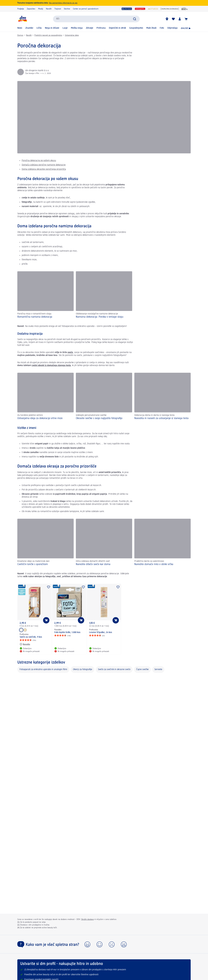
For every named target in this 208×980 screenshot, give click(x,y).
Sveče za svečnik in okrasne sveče (114, 669)
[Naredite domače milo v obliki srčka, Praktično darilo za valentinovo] (162, 543)
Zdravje (90, 28)
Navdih (49, 9)
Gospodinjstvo (136, 28)
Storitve (67, 9)
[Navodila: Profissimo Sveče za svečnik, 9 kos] (25, 644)
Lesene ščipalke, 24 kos (101, 632)
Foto (162, 28)
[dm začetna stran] (22, 19)
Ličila (39, 28)
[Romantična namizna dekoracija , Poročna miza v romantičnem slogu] (45, 295)
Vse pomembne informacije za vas (63, 3)
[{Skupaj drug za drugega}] (170, 9)
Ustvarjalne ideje (72, 35)
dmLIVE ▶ (186, 28)
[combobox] (96, 19)
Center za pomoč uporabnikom (86, 9)
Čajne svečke (142, 669)
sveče (70, 352)
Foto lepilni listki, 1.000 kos (67, 632)
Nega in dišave (52, 28)
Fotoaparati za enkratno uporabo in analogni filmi (43, 669)
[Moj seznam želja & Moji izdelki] (173, 19)
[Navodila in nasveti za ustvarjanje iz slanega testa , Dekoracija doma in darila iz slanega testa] (162, 397)
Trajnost (58, 9)
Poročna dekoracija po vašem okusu (39, 161)
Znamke (29, 28)
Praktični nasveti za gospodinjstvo (48, 35)
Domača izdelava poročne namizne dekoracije (44, 165)
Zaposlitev (31, 9)
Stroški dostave (87, 919)
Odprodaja (172, 28)
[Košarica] (186, 19)
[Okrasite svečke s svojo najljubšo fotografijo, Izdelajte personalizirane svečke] (104, 397)
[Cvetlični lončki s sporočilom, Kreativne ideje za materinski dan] (45, 543)
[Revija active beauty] (185, 9)
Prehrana (101, 28)
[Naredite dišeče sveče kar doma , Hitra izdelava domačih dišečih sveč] (104, 543)
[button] (87, 944)
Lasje (65, 28)
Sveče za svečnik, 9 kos (31, 637)
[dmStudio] (153, 9)
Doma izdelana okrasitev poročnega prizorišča (44, 169)
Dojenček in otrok (117, 28)
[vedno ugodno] (140, 9)
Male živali (151, 28)
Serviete (158, 669)
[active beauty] (127, 9)
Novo (20, 28)
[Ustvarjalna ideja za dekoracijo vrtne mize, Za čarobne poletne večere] (45, 397)
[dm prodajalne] (167, 19)
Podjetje (21, 9)
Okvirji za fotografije (83, 669)
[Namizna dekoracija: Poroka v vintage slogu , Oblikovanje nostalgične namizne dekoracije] (104, 295)
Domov (20, 35)
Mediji (41, 9)
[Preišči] (135, 19)
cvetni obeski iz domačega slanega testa (51, 365)
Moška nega (77, 28)
